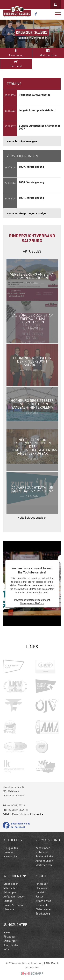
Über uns (9, 909)
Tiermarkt (16, 64)
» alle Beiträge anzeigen (32, 518)
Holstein (40, 892)
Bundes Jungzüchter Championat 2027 (39, 127)
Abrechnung (16, 53)
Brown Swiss (43, 901)
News (7, 932)
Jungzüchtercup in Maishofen (37, 110)
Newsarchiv (10, 856)
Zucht (41, 876)
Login (55, 5)
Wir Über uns (15, 876)
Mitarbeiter (10, 888)
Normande (42, 905)
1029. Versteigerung (31, 167)
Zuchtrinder (43, 848)
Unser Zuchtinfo (13, 905)
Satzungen (10, 892)
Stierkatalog (43, 914)
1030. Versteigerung (31, 182)
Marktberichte (48, 53)
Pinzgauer (42, 884)
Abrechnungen (44, 861)
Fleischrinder (44, 909)
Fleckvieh (41, 888)
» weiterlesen (32, 280)
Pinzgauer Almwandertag (35, 95)
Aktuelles (13, 840)
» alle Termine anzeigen (22, 141)
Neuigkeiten (11, 848)
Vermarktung (48, 840)
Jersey (39, 897)
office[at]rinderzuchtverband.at (27, 814)
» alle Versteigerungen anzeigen (27, 213)
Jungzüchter (15, 925)
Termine (8, 852)
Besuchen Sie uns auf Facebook (20, 825)
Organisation (11, 884)
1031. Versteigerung (31, 198)
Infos (6, 949)
